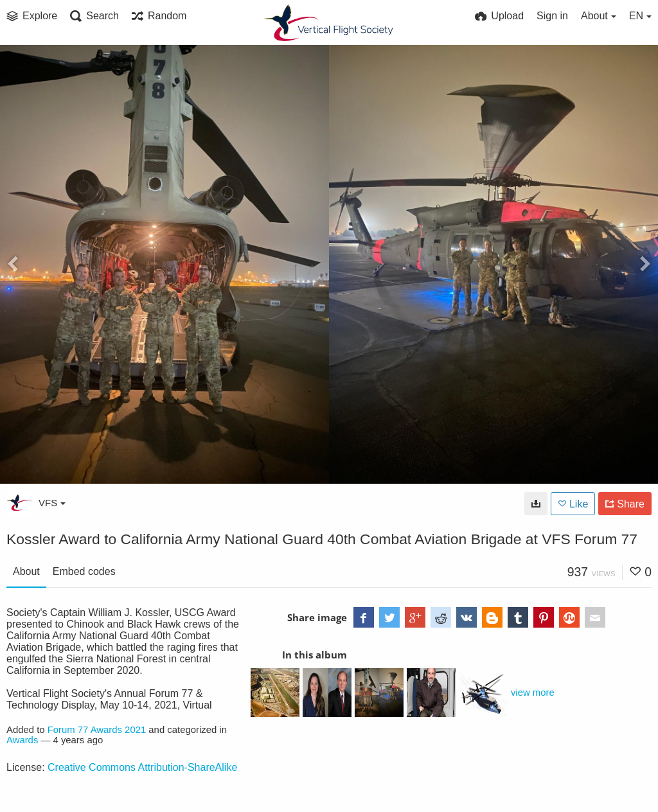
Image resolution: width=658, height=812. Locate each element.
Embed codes (84, 571)
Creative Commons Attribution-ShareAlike (142, 767)
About (26, 571)
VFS (52, 503)
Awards (22, 740)
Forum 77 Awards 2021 (97, 730)
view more (533, 693)
